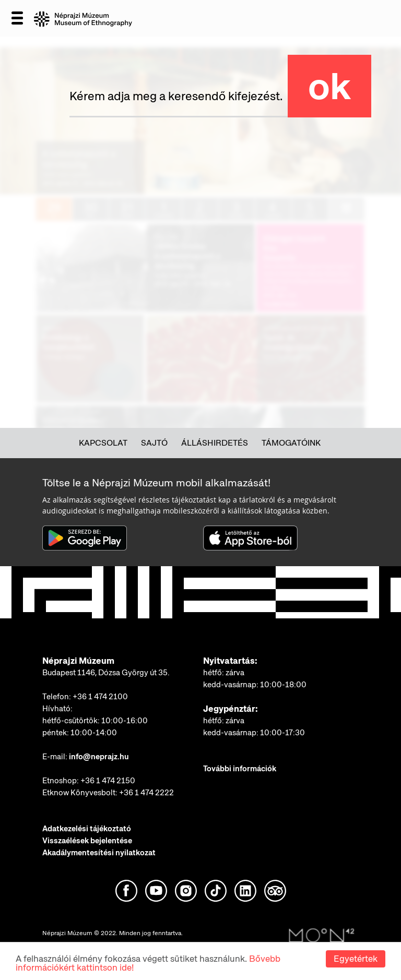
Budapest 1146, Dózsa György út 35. (106, 673)
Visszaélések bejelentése (87, 841)
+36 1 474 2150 (108, 781)
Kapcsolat (103, 443)
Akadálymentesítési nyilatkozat (99, 853)
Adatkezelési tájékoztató (87, 829)
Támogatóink (291, 443)
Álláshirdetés (215, 443)
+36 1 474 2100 (100, 697)
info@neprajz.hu (99, 757)
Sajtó (154, 443)
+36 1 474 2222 (146, 793)
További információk (240, 769)
